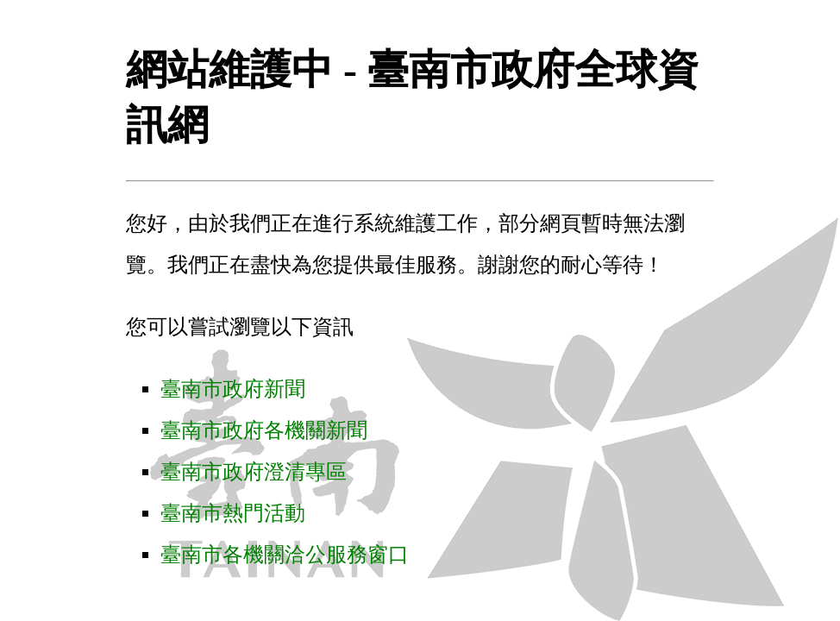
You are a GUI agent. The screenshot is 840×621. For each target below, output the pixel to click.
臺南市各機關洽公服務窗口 (285, 555)
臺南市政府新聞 (233, 389)
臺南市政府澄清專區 (254, 472)
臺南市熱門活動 (233, 513)
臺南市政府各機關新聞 (264, 430)
